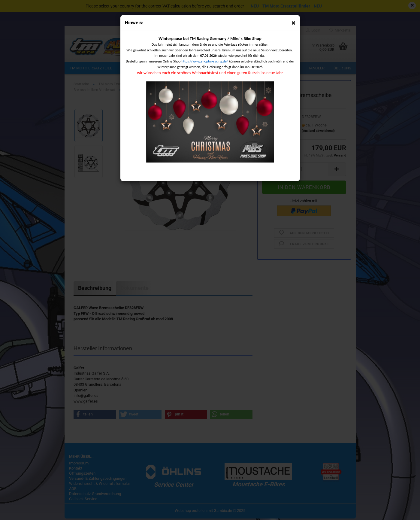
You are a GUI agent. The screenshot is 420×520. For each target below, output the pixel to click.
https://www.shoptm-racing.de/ (205, 61)
